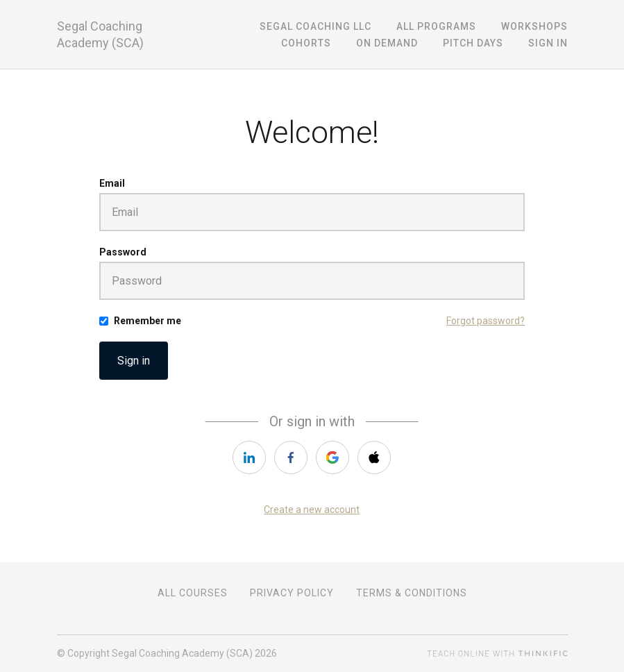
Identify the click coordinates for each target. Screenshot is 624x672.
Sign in (134, 361)
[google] (332, 457)
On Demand (387, 43)
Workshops (534, 26)
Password (123, 252)
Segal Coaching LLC (315, 26)
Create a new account (312, 510)
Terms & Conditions (412, 593)
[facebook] (291, 457)
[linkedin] (249, 457)
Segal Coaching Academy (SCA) (100, 34)
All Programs (436, 26)
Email (112, 183)
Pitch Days (473, 43)
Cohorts (306, 43)
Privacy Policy (292, 593)
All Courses (193, 593)
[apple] (374, 457)
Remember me (147, 321)
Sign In (548, 43)
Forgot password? (486, 321)
